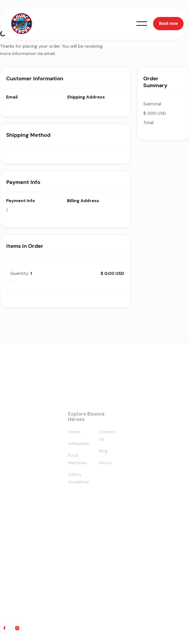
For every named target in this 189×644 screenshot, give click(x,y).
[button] (142, 24)
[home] (22, 24)
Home (74, 434)
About (105, 465)
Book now (168, 23)
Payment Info (21, 201)
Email (12, 97)
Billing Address (83, 201)
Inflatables (79, 446)
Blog (103, 453)
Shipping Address (86, 97)
